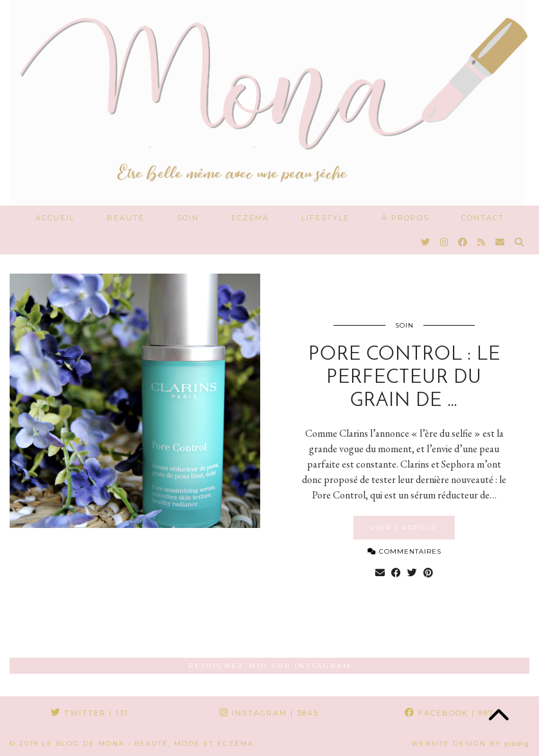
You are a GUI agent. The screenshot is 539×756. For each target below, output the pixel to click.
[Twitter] (426, 242)
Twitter (90, 713)
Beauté (126, 218)
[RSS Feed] (482, 242)
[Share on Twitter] (412, 573)
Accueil (55, 218)
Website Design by (470, 743)
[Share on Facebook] (396, 573)
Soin (188, 218)
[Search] (520, 242)
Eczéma (250, 218)
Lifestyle (325, 218)
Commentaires (404, 551)
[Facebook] (463, 242)
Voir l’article (404, 528)
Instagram (269, 713)
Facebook (449, 713)
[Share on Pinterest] (428, 573)
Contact (483, 218)
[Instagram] (445, 242)
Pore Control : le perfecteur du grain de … (404, 378)
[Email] (500, 242)
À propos (405, 218)
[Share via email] (380, 573)
